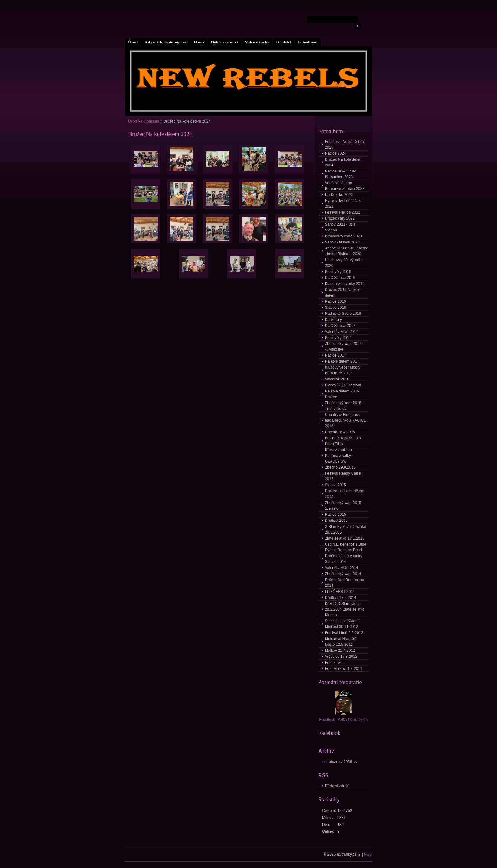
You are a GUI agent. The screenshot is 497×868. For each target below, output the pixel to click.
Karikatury (333, 320)
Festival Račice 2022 (342, 212)
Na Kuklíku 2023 (339, 195)
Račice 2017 (336, 355)
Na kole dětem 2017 (342, 361)
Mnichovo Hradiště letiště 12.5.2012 (341, 642)
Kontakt (284, 42)
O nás (199, 42)
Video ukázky (257, 42)
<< (325, 762)
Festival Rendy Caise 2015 (343, 476)
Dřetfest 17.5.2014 (341, 598)
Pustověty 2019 (338, 272)
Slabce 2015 (336, 485)
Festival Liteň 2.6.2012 (344, 633)
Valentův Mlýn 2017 (342, 332)
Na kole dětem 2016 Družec (342, 394)
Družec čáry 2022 (340, 218)
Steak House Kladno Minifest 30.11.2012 (342, 624)
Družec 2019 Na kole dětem (343, 293)
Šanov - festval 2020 (342, 242)
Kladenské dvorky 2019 (345, 284)
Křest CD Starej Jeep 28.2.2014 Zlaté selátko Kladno (345, 609)
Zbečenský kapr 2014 (343, 574)
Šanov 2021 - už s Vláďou (340, 227)
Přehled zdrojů (337, 786)
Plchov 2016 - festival (343, 385)
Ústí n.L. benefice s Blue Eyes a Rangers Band (345, 547)
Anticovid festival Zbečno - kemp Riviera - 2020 (346, 251)
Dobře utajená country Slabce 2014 (344, 559)
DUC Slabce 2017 (340, 326)
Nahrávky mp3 (225, 42)
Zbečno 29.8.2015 (340, 467)
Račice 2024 (336, 153)
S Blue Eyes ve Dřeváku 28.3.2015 (345, 529)
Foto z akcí (334, 663)
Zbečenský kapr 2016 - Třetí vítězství (344, 406)
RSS (368, 854)
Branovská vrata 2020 (343, 236)
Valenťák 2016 (337, 379)
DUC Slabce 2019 (340, 278)
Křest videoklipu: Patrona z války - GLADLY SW (339, 456)
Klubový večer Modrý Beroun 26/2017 (343, 370)
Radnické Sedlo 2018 (343, 314)
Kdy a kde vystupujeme (166, 42)
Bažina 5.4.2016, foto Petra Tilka (343, 441)
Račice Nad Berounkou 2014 (344, 583)
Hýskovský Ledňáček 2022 (343, 204)
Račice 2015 (336, 515)
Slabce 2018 (336, 308)
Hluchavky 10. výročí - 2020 (344, 263)
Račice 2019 (336, 301)
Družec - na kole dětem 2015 (345, 494)
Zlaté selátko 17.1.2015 (345, 538)
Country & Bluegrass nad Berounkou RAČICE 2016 (345, 420)
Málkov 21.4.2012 (340, 651)
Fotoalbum (308, 42)
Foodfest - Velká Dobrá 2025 (344, 145)
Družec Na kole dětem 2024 (344, 162)
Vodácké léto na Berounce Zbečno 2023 (345, 186)
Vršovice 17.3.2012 (341, 657)
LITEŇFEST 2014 (340, 592)
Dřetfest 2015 (336, 521)
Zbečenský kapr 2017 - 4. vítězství (344, 347)
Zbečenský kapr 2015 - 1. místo (344, 506)
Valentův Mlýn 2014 (342, 568)
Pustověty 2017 (338, 338)
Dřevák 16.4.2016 (340, 432)
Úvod (133, 42)
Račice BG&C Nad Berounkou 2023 (341, 174)
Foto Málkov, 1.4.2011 (344, 669)
